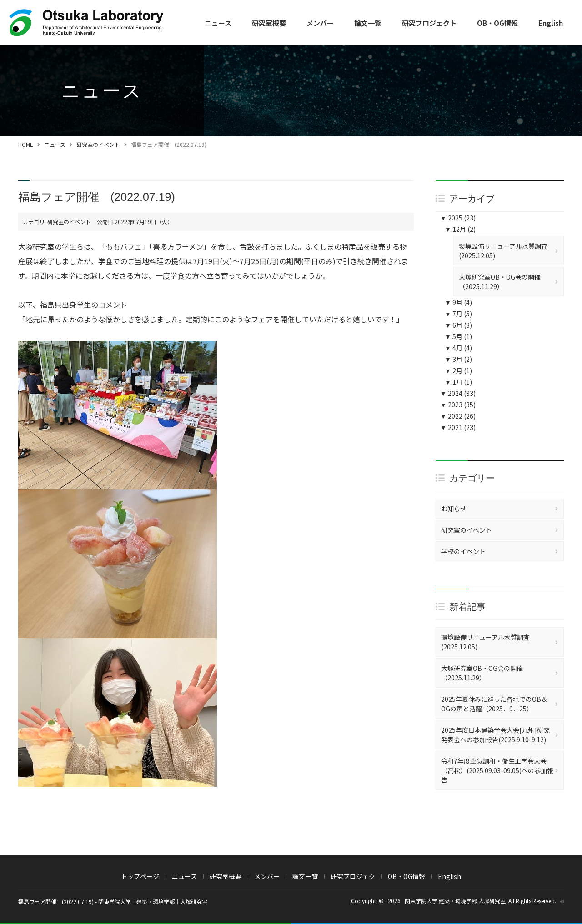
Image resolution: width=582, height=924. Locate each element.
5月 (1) (458, 336)
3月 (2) (458, 359)
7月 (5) (458, 314)
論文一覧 (368, 23)
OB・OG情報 (497, 23)
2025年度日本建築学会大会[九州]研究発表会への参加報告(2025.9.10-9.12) (495, 735)
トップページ (140, 876)
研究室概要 (269, 23)
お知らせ (454, 509)
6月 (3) (458, 325)
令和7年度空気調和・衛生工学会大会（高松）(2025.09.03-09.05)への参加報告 (497, 770)
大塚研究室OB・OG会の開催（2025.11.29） (500, 282)
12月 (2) (460, 229)
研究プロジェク (353, 876)
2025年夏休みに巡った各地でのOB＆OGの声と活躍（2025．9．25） (494, 704)
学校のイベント (463, 551)
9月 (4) (458, 302)
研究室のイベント (98, 144)
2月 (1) (458, 370)
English (551, 23)
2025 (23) (458, 218)
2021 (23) (458, 427)
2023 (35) (458, 405)
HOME (26, 144)
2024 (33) (458, 393)
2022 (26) (458, 416)
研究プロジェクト (429, 23)
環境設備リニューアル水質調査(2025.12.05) (503, 251)
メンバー (320, 23)
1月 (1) (458, 382)
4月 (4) (458, 348)
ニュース (218, 23)
